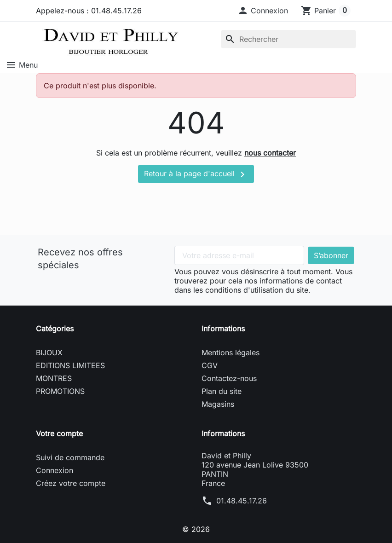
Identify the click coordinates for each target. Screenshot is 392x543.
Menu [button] (22, 65)
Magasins (218, 404)
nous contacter (270, 153)
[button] (263, 11)
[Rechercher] (288, 39)
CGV (210, 365)
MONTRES (54, 378)
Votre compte (59, 433)
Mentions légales (231, 352)
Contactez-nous (229, 378)
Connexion (55, 470)
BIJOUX (49, 352)
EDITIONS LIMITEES (70, 365)
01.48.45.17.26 (242, 501)
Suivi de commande (70, 457)
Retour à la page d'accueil (196, 174)
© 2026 (196, 529)
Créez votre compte (71, 483)
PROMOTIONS (60, 391)
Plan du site (222, 391)
